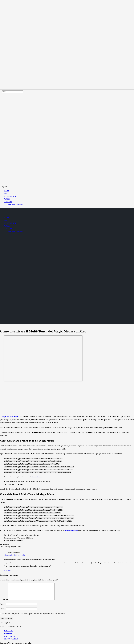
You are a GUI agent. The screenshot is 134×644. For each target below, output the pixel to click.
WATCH (7, 199)
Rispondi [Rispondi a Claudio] (7, 571)
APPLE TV (8, 202)
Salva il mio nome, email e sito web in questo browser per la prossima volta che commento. (34, 614)
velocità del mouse (71, 530)
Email (3, 609)
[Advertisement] (67, 398)
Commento (4, 599)
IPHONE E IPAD (10, 196)
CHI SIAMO (9, 631)
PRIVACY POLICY (11, 639)
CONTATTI (8, 633)
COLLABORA (10, 636)
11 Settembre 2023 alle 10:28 (14, 555)
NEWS (7, 191)
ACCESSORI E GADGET (14, 204)
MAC (6, 193)
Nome (3, 604)
